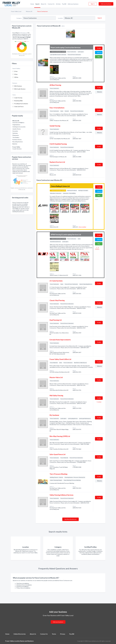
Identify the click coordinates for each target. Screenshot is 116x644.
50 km (16, 74)
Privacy (63, 634)
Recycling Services (18, 142)
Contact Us (51, 4)
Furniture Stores (17, 140)
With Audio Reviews (20, 89)
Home (32, 4)
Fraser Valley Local (16, 11)
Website (99, 53)
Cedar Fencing (18, 98)
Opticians (15, 133)
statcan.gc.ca (24, 33)
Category (19, 18)
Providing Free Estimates (21, 104)
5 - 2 (97, 248)
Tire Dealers (16, 137)
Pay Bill (64, 4)
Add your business (73, 4)
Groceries (15, 131)
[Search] (99, 18)
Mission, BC (29, 11)
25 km (16, 71)
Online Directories (20, 634)
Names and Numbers (27, 641)
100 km (16, 77)
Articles (58, 4)
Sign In (93, 4)
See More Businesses (71, 519)
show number (82, 227)
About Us (44, 4)
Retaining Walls (18, 101)
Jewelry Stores (17, 129)
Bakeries (15, 144)
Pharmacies (16, 135)
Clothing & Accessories (19, 127)
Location (60, 18)
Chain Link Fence (19, 107)
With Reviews (18, 86)
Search (37, 4)
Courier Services (17, 149)
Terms (54, 634)
